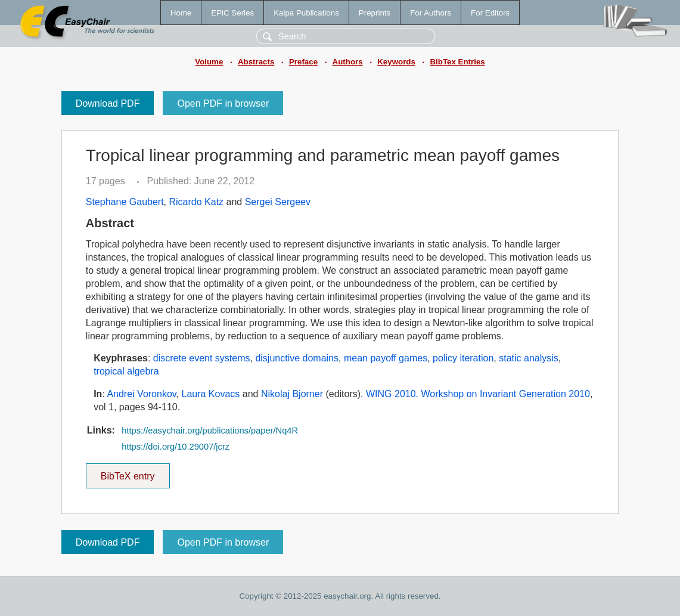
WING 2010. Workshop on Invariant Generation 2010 (478, 394)
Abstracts (256, 62)
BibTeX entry (128, 472)
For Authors (431, 13)
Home (181, 13)
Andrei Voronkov (141, 394)
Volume (209, 62)
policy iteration (463, 358)
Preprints (375, 13)
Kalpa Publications (306, 13)
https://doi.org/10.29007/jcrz (176, 447)
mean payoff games (386, 358)
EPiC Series (232, 13)
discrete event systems (202, 358)
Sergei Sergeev (278, 202)
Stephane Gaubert (125, 202)
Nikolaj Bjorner (292, 394)
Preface (303, 62)
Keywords (396, 62)
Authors (348, 62)
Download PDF (108, 103)
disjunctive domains (297, 358)
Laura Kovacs (211, 394)
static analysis (529, 358)
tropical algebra (126, 371)
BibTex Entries (457, 62)
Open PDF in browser (223, 103)
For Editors (490, 13)
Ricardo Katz (196, 202)
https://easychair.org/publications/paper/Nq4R (210, 431)
